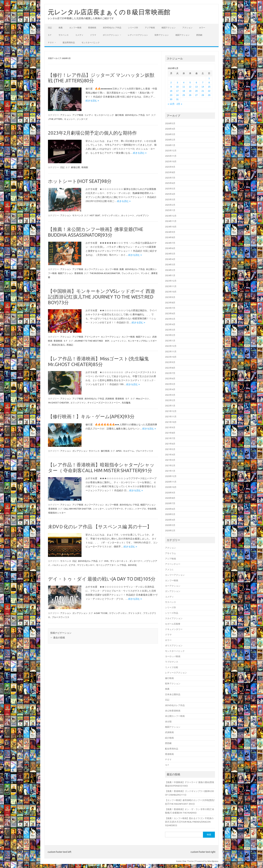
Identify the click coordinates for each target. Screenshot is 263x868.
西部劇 (199, 35)
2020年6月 (170, 509)
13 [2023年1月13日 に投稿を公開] (196, 87)
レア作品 (122, 565)
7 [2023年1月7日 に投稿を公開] (203, 83)
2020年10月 (171, 487)
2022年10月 (171, 357)
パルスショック (59, 565)
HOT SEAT (95, 215)
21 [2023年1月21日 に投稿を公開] (203, 91)
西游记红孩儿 (58, 345)
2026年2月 (170, 140)
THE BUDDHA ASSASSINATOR (105, 273)
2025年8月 (170, 172)
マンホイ (145, 273)
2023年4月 (170, 324)
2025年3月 (170, 199)
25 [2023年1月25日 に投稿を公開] (184, 95)
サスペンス (64, 35)
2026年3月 (170, 134)
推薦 (61, 28)
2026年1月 (170, 145)
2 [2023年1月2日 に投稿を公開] (171, 83)
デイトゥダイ (135, 613)
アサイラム (170, 553)
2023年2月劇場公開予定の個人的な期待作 (92, 133)
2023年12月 (171, 281)
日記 (50, 28)
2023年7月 (170, 308)
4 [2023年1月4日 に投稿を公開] (184, 83)
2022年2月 (170, 400)
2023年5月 (170, 319)
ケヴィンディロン (111, 215)
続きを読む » (92, 101)
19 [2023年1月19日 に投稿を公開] (190, 91)
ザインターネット (119, 561)
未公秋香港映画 (173, 711)
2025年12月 (171, 151)
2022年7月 (170, 373)
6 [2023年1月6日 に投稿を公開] (196, 83)
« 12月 (171, 104)
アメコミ (169, 570)
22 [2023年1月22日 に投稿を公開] (209, 91)
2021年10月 (171, 422)
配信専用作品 (69, 42)
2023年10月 (171, 292)
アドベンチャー (92, 337)
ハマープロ (140, 509)
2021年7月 (170, 438)
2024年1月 (170, 275)
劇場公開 (75, 167)
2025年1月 (170, 210)
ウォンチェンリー (130, 273)
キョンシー (70, 119)
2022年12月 (171, 346)
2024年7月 (170, 243)
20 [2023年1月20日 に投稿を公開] (196, 91)
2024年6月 (170, 248)
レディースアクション (138, 35)
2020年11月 (171, 482)
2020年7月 (170, 503)
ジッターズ (82, 119)
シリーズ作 (133, 28)
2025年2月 (170, 205)
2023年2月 (170, 335)
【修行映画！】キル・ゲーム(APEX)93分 (91, 416)
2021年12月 (171, 411)
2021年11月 (171, 416)
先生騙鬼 (126, 403)
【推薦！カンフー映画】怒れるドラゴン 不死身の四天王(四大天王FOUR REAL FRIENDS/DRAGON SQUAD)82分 (189, 822)
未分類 (168, 722)
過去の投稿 (58, 638)
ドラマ (93, 35)
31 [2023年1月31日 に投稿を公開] (177, 99)
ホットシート (128, 215)
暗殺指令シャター (57, 513)
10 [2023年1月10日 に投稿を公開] (177, 87)
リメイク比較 (172, 667)
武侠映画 (110, 399)
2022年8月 (170, 368)
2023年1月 (170, 341)
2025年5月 (170, 189)
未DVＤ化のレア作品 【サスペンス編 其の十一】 (100, 527)
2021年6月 (170, 444)
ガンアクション (80, 451)
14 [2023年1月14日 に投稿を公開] (203, 87)
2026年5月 (170, 123)
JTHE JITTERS (55, 119)
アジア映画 (150, 28)
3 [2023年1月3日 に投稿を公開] (177, 83)
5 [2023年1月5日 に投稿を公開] (190, 83)
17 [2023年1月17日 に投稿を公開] (177, 91)
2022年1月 (170, 406)
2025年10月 (171, 161)
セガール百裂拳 (173, 624)
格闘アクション (169, 28)
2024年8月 (170, 237)
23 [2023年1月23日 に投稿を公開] (171, 95)
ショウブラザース (114, 509)
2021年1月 (170, 471)
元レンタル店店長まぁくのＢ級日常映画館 (109, 12)
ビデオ (72, 565)
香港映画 (92, 28)
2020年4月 (170, 520)
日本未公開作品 (173, 694)
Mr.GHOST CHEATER (59, 403)
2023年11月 (171, 286)
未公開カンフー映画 (175, 716)
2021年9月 (170, 427)
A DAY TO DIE (101, 613)
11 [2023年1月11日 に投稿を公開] (184, 87)
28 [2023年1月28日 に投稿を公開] (203, 95)
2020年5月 (170, 514)
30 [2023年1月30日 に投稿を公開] (171, 99)
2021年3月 (170, 460)
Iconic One (181, 861)
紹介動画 (169, 738)
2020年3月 (170, 525)
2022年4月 (170, 389)
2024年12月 (171, 216)
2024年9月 (170, 232)
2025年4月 (170, 194)
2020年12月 (171, 476)
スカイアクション (174, 618)
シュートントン (119, 341)
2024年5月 (170, 254)
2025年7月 (170, 178)
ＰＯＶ (51, 42)
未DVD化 (132, 565)
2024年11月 (171, 221)
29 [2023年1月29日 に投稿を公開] (209, 95)
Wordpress (213, 861)
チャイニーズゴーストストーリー (104, 403)
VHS (106, 561)
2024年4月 (170, 259)
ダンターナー (136, 561)
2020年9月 (170, 493)
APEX (119, 451)
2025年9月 (170, 167)
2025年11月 (171, 156)
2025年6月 (170, 183)
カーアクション (173, 586)
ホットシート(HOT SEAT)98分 (80, 181)
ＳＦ (50, 35)
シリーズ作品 (172, 613)
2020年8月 (170, 498)
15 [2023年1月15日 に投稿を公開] (209, 87)
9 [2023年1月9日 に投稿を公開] (171, 87)
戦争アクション (162, 35)
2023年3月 (170, 330)
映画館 (85, 167)
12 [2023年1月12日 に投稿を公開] (190, 87)
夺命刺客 (152, 509)
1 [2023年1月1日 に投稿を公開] (209, 78)
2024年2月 (170, 270)
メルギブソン (142, 215)
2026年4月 (170, 129)
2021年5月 (170, 449)
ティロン (129, 509)
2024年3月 (170, 264)
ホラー (202, 28)
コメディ (79, 35)
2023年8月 (170, 303)
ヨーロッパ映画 (173, 656)
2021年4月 (170, 455)
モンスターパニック (91, 42)
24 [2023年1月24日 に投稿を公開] (177, 95)
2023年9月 (170, 297)
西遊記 (70, 345)
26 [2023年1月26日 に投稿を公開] (190, 95)
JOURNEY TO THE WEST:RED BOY (92, 341)
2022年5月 (170, 384)
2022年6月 (170, 378)
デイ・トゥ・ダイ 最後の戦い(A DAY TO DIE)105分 (102, 579)
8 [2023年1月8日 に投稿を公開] (209, 83)
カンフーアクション (94, 269)
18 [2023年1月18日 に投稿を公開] (184, 91)
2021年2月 (170, 465)
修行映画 (119, 115)
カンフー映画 (75, 28)
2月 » (179, 104)
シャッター (98, 509)
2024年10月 (171, 227)
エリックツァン (78, 403)
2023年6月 (170, 313)
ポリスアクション (111, 35)
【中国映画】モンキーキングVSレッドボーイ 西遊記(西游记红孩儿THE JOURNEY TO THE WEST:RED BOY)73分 (101, 297)
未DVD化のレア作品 (112, 28)
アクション (187, 28)
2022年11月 (171, 351)
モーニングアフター (106, 565)
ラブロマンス (172, 662)
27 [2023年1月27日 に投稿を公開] (196, 95)
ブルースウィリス (144, 451)
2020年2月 (170, 530)
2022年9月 (170, 362)
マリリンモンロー (86, 565)
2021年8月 (170, 433)
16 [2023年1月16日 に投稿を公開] (171, 91)
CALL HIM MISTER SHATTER (77, 509)
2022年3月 (170, 395)
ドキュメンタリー (174, 629)
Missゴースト (143, 399)
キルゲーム (129, 451)
